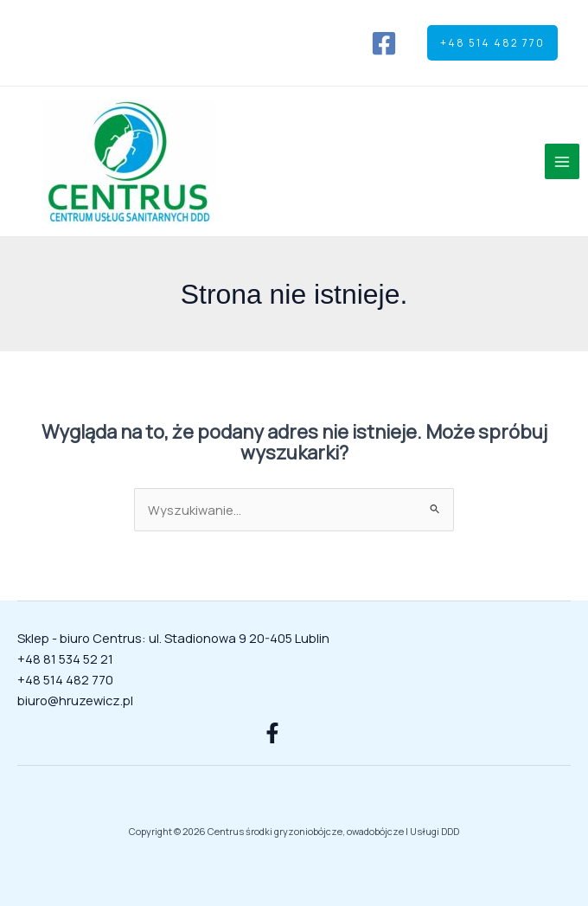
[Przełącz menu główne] (562, 161)
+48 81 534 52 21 (65, 659)
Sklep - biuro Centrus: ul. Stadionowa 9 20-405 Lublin (173, 638)
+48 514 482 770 (65, 679)
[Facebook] (384, 43)
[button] (492, 43)
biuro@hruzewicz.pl (75, 700)
